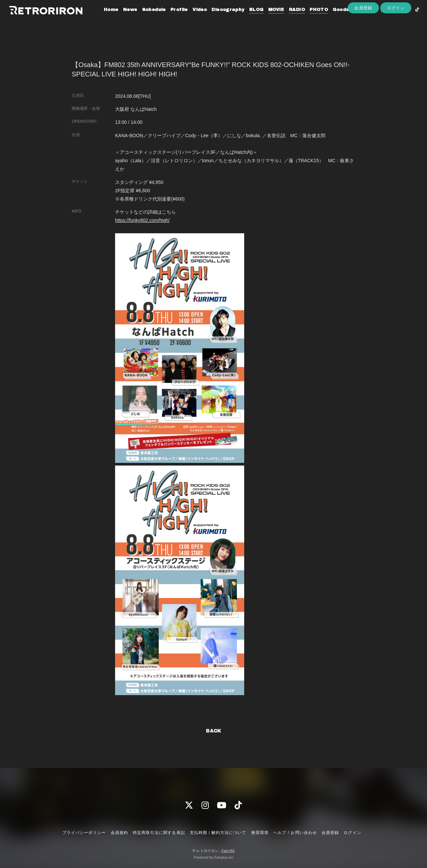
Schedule (146, 19)
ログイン (396, 31)
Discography (220, 19)
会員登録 (363, 31)
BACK (213, 731)
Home (103, 19)
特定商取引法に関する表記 (159, 833)
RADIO (289, 19)
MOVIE (268, 19)
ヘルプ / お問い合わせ (295, 833)
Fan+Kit (228, 851)
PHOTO (310, 19)
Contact (356, 19)
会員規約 (119, 833)
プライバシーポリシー (84, 833)
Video (191, 19)
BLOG (248, 19)
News (122, 19)
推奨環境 (260, 833)
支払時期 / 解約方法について (218, 833)
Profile (171, 19)
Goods (332, 19)
